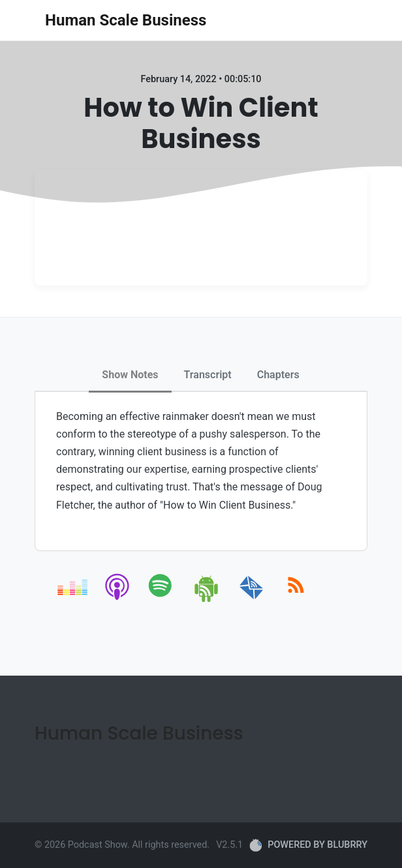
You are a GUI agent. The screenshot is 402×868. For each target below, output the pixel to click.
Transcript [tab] (208, 375)
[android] (207, 600)
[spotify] (163, 600)
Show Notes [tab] (130, 375)
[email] (252, 600)
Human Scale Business (126, 20)
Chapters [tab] (278, 375)
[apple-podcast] (118, 600)
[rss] (296, 600)
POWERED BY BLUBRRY (308, 845)
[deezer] (73, 600)
